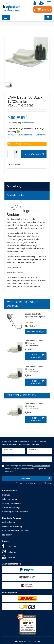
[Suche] (48, 17)
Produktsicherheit (16, 195)
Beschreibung (14, 186)
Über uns (6, 495)
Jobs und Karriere (10, 499)
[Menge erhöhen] (16, 152)
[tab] (27, 186)
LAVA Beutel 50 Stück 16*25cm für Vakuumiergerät (34, 406)
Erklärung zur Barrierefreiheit (15, 512)
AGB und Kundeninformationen (16, 531)
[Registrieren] (42, 3)
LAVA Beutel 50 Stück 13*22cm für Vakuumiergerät (34, 369)
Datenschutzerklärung (12, 526)
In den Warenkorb (34, 154)
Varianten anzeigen (36, 331)
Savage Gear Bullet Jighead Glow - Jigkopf (35, 315)
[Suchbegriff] (28, 17)
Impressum (7, 535)
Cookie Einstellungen (12, 508)
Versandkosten (28, 123)
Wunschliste (14, 164)
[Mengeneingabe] (11, 154)
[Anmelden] (35, 3)
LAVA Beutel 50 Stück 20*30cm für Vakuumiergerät (34, 343)
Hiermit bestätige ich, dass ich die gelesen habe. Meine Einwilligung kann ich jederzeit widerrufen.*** (27, 469)
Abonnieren (35, 479)
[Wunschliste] (49, 3)
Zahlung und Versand (12, 503)
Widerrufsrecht (9, 522)
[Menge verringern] (16, 156)
